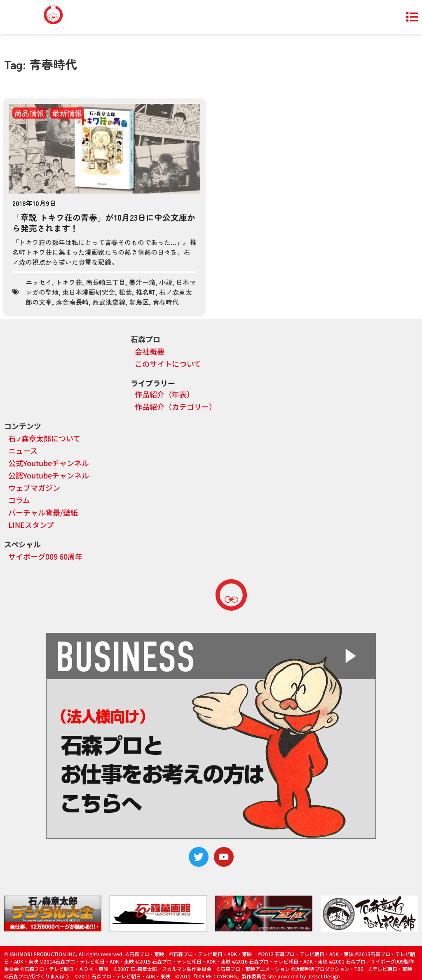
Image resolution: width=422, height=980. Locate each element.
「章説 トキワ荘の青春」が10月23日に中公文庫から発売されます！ (104, 223)
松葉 (125, 292)
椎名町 (145, 292)
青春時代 (166, 302)
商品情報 (29, 113)
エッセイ (39, 282)
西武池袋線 (109, 302)
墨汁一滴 (142, 282)
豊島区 (139, 302)
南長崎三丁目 (105, 282)
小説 (166, 282)
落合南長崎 (72, 302)
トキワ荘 (69, 282)
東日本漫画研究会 (89, 292)
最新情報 (67, 113)
